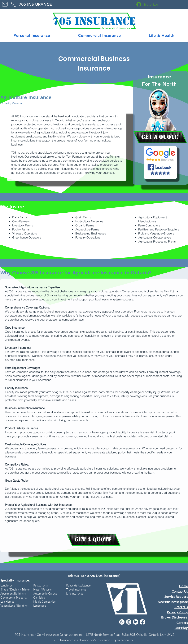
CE (39, 4)
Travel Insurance (76, 589)
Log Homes (7, 602)
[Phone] (14, 4)
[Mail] (5, 4)
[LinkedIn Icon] (136, 622)
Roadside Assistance (78, 585)
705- (23, 4)
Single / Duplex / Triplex (15, 589)
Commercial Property (14, 598)
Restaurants (40, 585)
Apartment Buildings (13, 593)
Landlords (6, 585)
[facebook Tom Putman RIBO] (142, 622)
